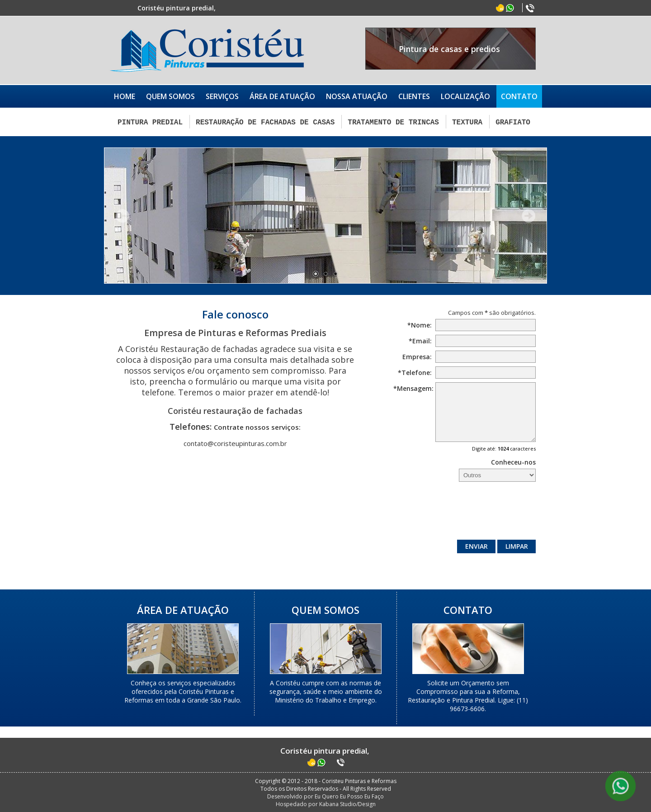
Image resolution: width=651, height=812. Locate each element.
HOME (125, 96)
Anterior (123, 215)
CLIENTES (414, 96)
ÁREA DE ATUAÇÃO (282, 96)
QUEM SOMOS (170, 96)
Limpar (517, 546)
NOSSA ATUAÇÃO (357, 96)
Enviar (476, 546)
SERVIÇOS (222, 96)
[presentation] (467, 513)
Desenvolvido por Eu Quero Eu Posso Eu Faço (325, 796)
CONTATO (519, 96)
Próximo (528, 215)
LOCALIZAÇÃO (465, 96)
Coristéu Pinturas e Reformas (207, 50)
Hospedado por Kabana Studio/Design (326, 804)
